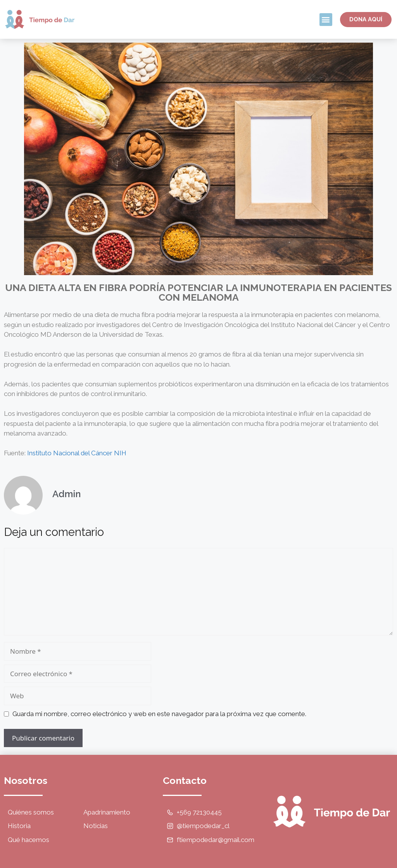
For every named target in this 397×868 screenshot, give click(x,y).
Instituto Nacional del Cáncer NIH (77, 453)
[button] (326, 20)
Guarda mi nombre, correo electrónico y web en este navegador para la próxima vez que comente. (159, 714)
